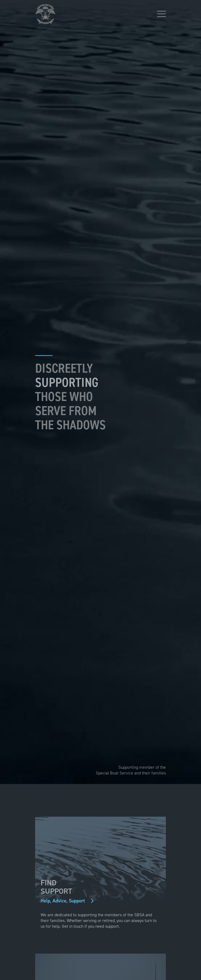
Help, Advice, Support (64, 901)
